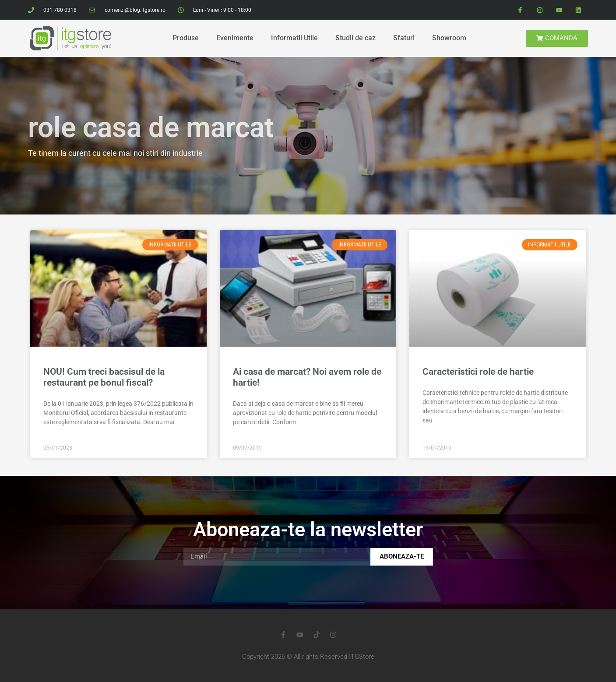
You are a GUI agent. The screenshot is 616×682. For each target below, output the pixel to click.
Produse (186, 38)
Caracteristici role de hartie (478, 372)
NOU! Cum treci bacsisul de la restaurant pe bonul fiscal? (104, 377)
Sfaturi (404, 38)
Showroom (449, 38)
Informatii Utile (294, 38)
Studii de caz (356, 38)
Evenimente (235, 38)
